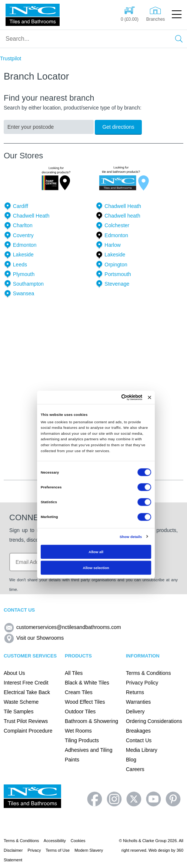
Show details (130, 536)
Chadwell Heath (123, 206)
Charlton (23, 225)
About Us (14, 673)
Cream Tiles (79, 692)
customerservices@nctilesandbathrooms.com (62, 627)
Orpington (116, 265)
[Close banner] (149, 397)
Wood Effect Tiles (85, 702)
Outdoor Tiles (80, 711)
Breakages (138, 731)
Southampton (28, 284)
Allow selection (96, 567)
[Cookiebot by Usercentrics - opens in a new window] (121, 398)
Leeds (20, 265)
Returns (135, 692)
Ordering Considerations (154, 721)
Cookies (78, 841)
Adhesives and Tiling (89, 750)
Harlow (113, 245)
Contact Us (139, 740)
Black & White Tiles (87, 683)
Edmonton (116, 235)
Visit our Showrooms (34, 638)
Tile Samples (19, 711)
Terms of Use (58, 850)
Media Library (142, 750)
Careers (135, 769)
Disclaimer (13, 850)
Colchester (117, 225)
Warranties (138, 702)
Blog (131, 760)
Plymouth (24, 274)
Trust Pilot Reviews (26, 721)
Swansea (24, 293)
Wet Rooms (78, 731)
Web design (159, 850)
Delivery (135, 711)
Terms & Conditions (148, 673)
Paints (72, 760)
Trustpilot (11, 58)
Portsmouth (118, 274)
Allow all (96, 552)
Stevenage (117, 284)
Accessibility (55, 841)
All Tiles (74, 673)
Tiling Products (82, 740)
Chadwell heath (122, 216)
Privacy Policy (142, 683)
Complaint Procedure (28, 731)
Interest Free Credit (26, 683)
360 (180, 850)
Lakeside (23, 255)
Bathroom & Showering (91, 721)
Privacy (34, 850)
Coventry (23, 235)
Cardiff (21, 206)
